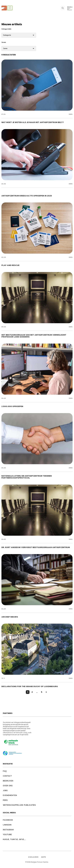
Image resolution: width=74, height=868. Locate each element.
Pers (5, 800)
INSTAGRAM (8, 830)
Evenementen (10, 795)
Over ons (8, 786)
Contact (7, 776)
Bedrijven (8, 781)
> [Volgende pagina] (46, 692)
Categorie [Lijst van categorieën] (7, 35)
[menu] (70, 9)
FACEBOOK (8, 820)
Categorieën (6, 29)
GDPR (44, 857)
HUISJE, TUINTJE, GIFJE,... (14, 839)
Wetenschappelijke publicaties (19, 805)
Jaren (4, 42)
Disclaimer (33, 857)
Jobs (5, 790)
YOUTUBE (7, 834)
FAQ (5, 771)
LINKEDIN (7, 825)
